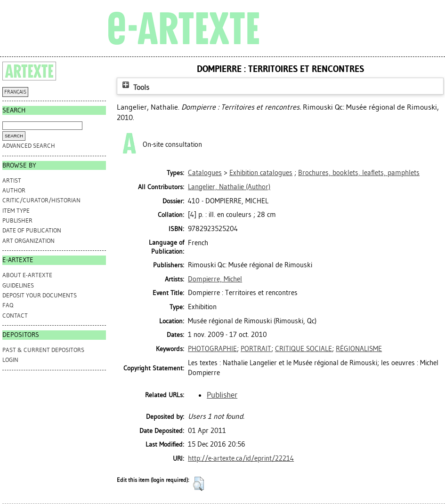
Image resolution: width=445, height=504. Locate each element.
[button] (198, 484)
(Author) (229, 187)
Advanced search (29, 146)
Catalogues (205, 173)
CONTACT (15, 316)
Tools (135, 87)
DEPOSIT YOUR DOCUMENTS (40, 295)
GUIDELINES (18, 285)
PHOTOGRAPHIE (212, 349)
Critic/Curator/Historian (41, 200)
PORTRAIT (256, 349)
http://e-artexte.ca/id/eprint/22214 (241, 458)
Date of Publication (32, 230)
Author (14, 190)
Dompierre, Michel (215, 279)
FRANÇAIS (15, 92)
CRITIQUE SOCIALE (303, 349)
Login (10, 360)
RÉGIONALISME (359, 349)
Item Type (16, 211)
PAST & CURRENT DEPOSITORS (43, 350)
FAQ (8, 305)
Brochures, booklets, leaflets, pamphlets (359, 173)
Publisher (17, 220)
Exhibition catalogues (261, 173)
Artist (12, 180)
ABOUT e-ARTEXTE (27, 275)
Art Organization (28, 241)
